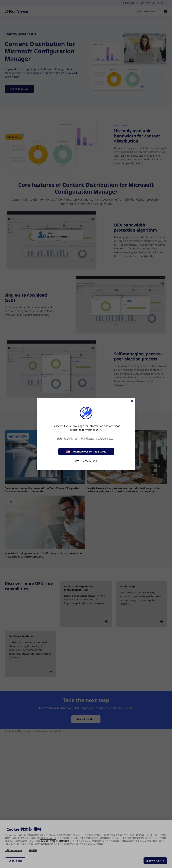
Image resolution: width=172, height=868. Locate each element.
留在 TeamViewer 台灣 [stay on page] (86, 461)
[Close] (132, 401)
